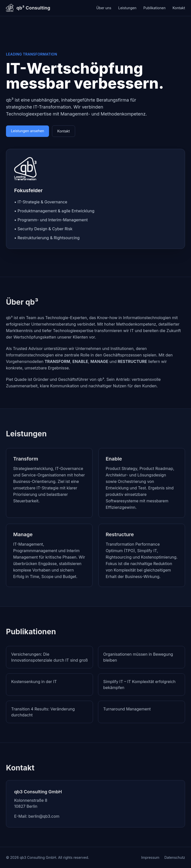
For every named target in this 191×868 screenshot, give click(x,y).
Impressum (150, 857)
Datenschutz (175, 857)
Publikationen (155, 8)
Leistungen (127, 8)
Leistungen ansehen (27, 131)
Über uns (104, 8)
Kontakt (179, 8)
